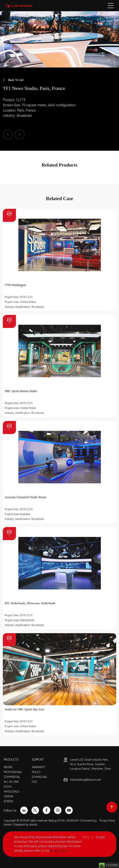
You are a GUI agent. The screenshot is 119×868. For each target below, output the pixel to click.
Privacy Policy (107, 821)
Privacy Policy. (59, 851)
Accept (100, 837)
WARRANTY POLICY (39, 770)
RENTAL (8, 767)
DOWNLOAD (39, 777)
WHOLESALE (12, 792)
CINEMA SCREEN (9, 799)
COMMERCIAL (12, 777)
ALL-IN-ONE (11, 782)
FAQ (34, 782)
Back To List (13, 80)
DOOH (8, 787)
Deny (86, 837)
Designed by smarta (25, 825)
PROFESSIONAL (13, 772)
